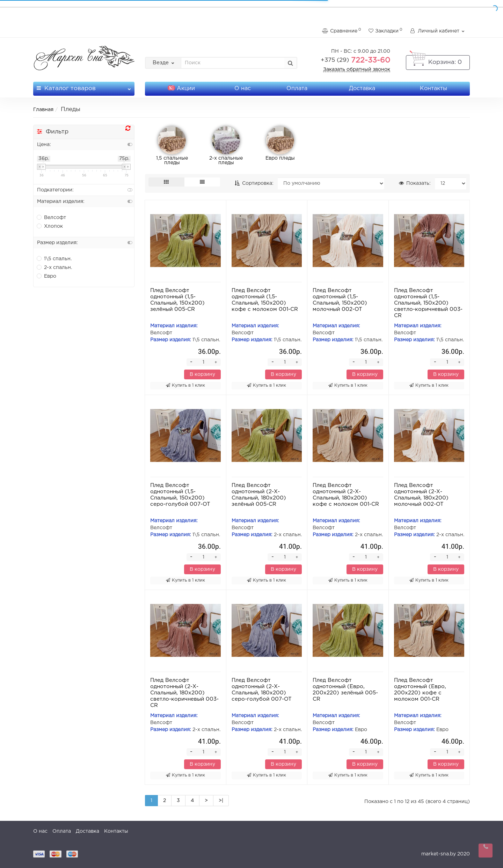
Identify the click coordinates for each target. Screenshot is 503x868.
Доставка (362, 89)
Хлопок (50, 226)
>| (221, 801)
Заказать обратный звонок (357, 70)
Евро (47, 276)
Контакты (433, 89)
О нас (243, 89)
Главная (43, 110)
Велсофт (52, 217)
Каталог (84, 86)
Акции (181, 89)
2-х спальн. (54, 267)
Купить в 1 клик (185, 385)
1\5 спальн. (54, 258)
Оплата (297, 89)
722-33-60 (355, 60)
